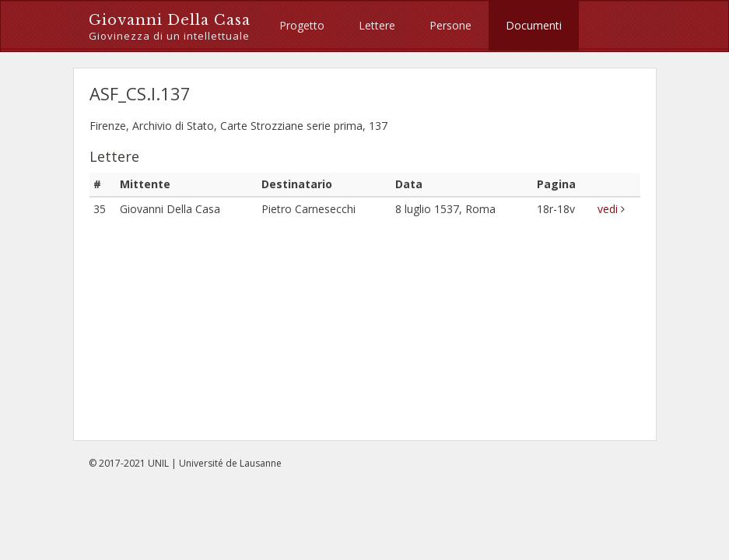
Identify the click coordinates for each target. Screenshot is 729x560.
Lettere (377, 25)
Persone (450, 25)
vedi (609, 209)
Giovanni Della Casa (170, 28)
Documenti (534, 25)
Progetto (302, 25)
